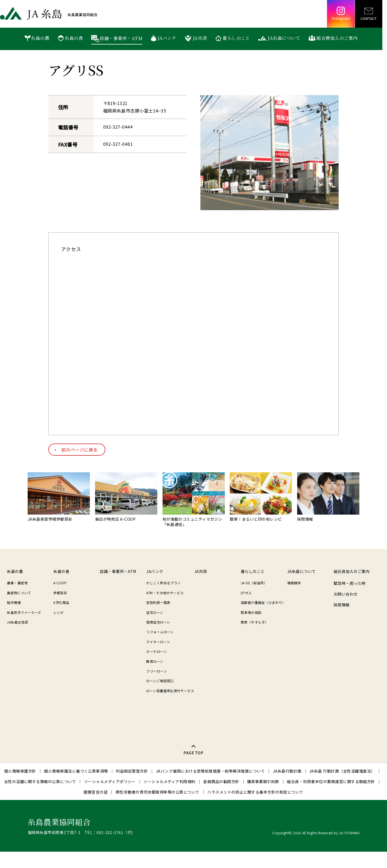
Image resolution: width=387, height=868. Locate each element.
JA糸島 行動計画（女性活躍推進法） (342, 771)
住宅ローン (155, 612)
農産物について (19, 593)
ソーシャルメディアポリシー (110, 781)
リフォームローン (160, 632)
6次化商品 (61, 602)
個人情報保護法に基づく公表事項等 (76, 771)
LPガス (246, 593)
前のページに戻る (80, 450)
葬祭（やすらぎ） (255, 622)
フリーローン (156, 671)
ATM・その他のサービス (165, 593)
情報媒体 (294, 583)
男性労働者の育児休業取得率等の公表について (158, 792)
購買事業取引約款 (263, 781)
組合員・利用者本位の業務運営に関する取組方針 (331, 781)
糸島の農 (40, 38)
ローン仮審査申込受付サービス (170, 691)
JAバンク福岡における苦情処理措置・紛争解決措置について (210, 771)
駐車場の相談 (251, 612)
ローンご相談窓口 (160, 681)
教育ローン (155, 661)
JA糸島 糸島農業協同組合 (49, 13)
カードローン (156, 651)
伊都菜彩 (60, 593)
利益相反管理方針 (132, 771)
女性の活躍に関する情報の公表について (40, 781)
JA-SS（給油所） (254, 583)
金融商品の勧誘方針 (221, 781)
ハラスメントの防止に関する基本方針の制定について (255, 792)
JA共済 (200, 38)
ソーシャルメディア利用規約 (169, 781)
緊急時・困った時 (350, 583)
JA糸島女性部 (17, 622)
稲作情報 (14, 602)
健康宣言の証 (96, 792)
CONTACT (368, 14)
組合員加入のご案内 (337, 38)
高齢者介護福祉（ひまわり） (263, 602)
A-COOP (60, 583)
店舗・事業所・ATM (121, 38)
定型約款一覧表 (158, 602)
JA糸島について (284, 38)
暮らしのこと (236, 38)
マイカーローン (158, 642)
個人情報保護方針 (20, 771)
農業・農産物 (17, 583)
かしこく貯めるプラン (164, 583)
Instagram (341, 14)
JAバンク (167, 38)
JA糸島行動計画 (287, 771)
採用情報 (342, 605)
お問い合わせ (346, 594)
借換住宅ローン (158, 622)
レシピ (58, 612)
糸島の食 (74, 38)
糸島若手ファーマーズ (24, 612)
